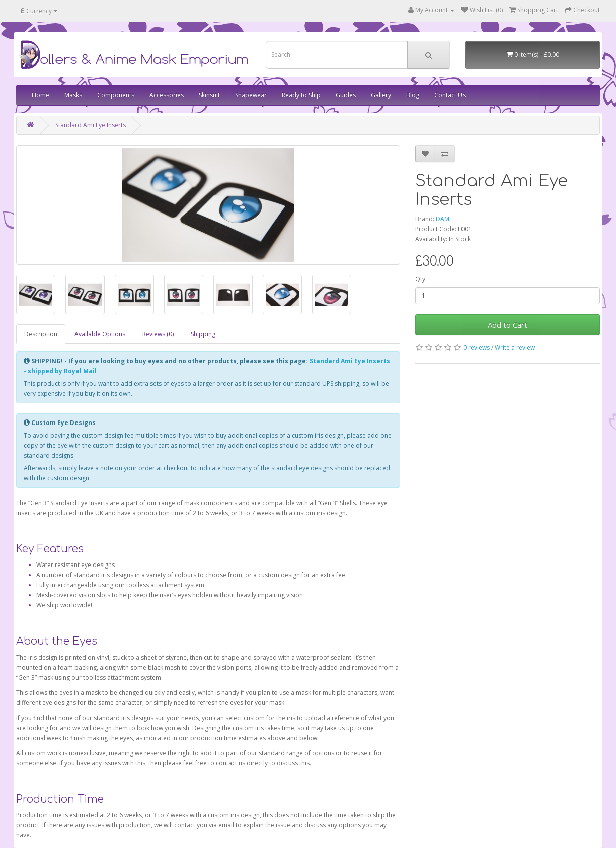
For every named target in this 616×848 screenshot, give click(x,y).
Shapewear (251, 95)
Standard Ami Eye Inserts (91, 125)
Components (116, 95)
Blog (413, 95)
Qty (420, 279)
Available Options (100, 334)
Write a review (515, 348)
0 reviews (476, 348)
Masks (73, 95)
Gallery (381, 95)
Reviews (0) (158, 334)
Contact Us (450, 95)
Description (41, 334)
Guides (346, 95)
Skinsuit (209, 95)
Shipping (203, 334)
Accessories (167, 95)
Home (41, 95)
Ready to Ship (301, 95)
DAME (444, 219)
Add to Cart (508, 325)
